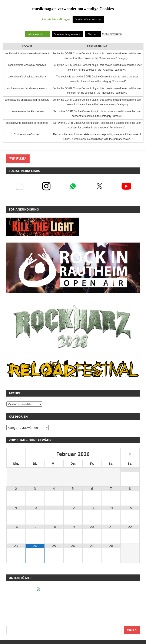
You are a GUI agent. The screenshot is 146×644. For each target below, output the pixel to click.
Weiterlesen (18, 158)
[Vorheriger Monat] (16, 454)
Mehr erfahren (112, 34)
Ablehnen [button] (93, 34)
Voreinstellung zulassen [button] (88, 19)
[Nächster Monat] (130, 454)
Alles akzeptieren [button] (38, 34)
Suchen (132, 630)
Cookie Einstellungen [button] (56, 19)
